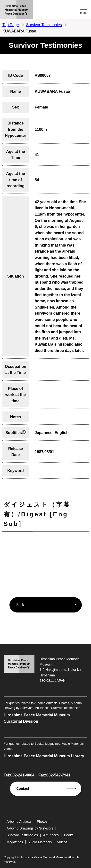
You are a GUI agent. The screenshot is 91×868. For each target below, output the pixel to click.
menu (84, 13)
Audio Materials (40, 842)
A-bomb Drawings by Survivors (30, 828)
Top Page (11, 25)
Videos (62, 842)
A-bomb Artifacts (19, 821)
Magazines (15, 842)
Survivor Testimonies (44, 25)
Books (69, 835)
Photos (42, 821)
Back (20, 605)
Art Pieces (51, 835)
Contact (23, 789)
